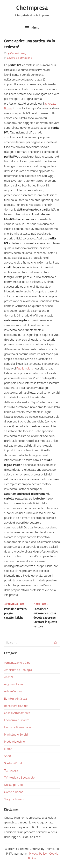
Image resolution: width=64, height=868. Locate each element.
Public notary (25, 369)
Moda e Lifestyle (14, 742)
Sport (8, 756)
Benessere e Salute (16, 706)
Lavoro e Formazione (20, 58)
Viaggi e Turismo (15, 799)
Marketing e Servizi (16, 735)
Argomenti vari (13, 684)
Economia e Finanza (17, 720)
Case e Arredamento (17, 713)
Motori (8, 749)
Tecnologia (11, 771)
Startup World (13, 763)
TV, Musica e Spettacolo (19, 778)
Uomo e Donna (14, 792)
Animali (9, 677)
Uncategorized (13, 785)
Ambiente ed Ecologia (18, 670)
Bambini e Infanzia (15, 699)
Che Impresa (32, 8)
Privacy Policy (38, 854)
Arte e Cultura (13, 691)
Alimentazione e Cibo (17, 663)
